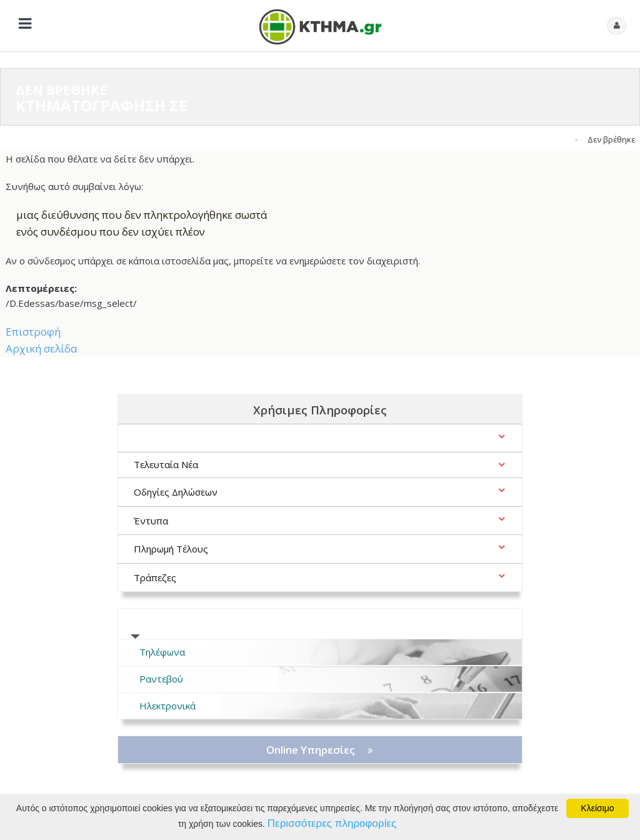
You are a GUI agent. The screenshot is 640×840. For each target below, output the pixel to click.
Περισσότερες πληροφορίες (332, 823)
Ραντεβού (161, 679)
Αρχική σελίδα (42, 348)
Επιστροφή (33, 332)
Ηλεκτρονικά (167, 706)
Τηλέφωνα (162, 652)
